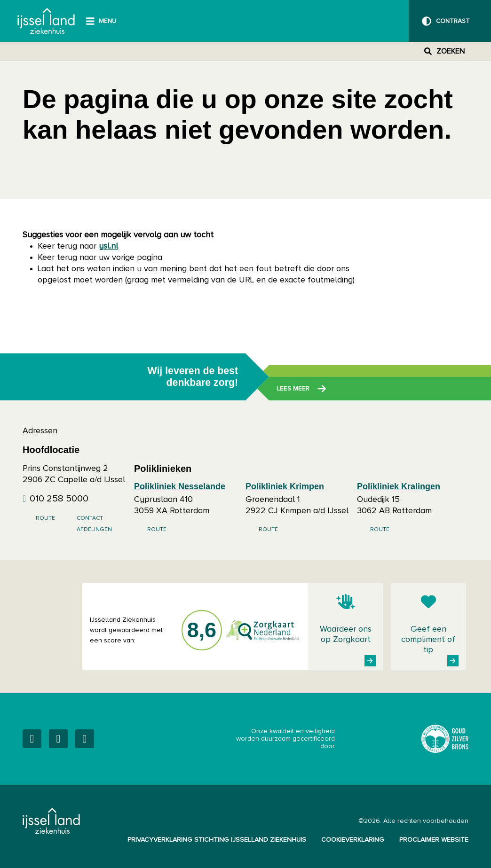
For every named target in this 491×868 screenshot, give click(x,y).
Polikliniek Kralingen (399, 486)
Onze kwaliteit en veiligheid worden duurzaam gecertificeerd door (321, 739)
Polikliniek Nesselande (180, 486)
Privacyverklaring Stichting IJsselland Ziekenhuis (217, 840)
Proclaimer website (434, 840)
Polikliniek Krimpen (285, 486)
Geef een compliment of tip (428, 640)
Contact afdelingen (94, 524)
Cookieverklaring (353, 840)
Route (45, 518)
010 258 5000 (59, 499)
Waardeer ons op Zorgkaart (346, 634)
